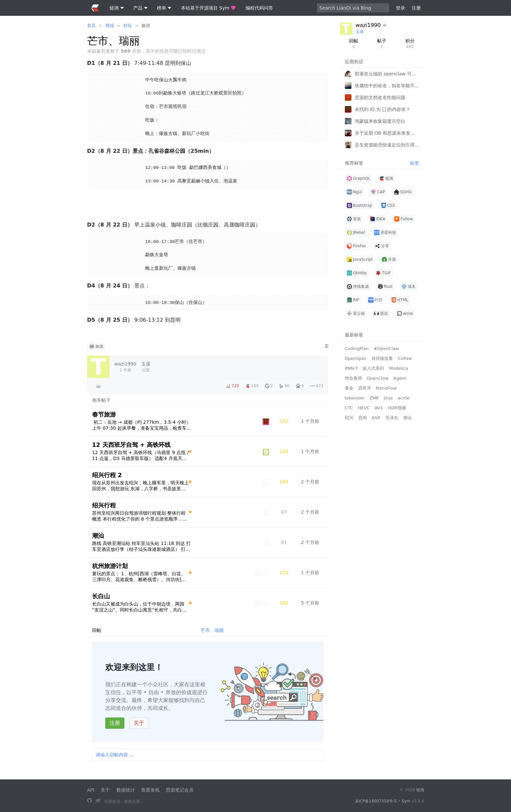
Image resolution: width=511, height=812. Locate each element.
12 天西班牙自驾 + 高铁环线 (131, 445)
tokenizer (355, 398)
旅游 (146, 26)
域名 (409, 286)
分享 (382, 246)
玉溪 (360, 32)
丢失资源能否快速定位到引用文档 (387, 145)
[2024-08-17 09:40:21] (126, 367)
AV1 (379, 408)
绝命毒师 (353, 378)
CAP (378, 192)
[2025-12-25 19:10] (310, 542)
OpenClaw (378, 378)
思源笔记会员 (180, 790)
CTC (349, 408)
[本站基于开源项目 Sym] (89, 801)
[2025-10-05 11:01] (310, 603)
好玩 (128, 26)
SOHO (403, 192)
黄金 (349, 388)
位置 (146, 366)
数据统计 (126, 790)
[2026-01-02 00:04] (310, 512)
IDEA (378, 219)
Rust (385, 286)
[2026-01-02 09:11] (310, 482)
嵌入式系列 (373, 368)
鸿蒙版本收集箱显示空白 (380, 121)
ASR (376, 418)
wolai (405, 313)
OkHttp (357, 273)
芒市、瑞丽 (212, 630)
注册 (115, 723)
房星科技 (385, 232)
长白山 (101, 596)
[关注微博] (98, 801)
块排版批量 (382, 358)
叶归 (375, 300)
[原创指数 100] (190, 451)
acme (404, 398)
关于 (139, 723)
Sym (406, 801)
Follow (404, 219)
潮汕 (98, 536)
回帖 (354, 44)
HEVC (364, 408)
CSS (388, 205)
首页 (91, 26)
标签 (415, 163)
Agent (400, 378)
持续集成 (358, 286)
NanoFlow (387, 388)
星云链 (356, 313)
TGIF (383, 273)
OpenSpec (356, 358)
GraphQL (359, 178)
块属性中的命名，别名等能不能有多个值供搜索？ (387, 86)
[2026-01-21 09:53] (310, 451)
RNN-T (351, 368)
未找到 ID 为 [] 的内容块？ (383, 109)
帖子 (382, 44)
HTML (400, 300)
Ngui (355, 192)
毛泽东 (392, 418)
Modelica (398, 368)
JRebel (356, 232)
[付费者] (98, 386)
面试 (381, 313)
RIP (353, 300)
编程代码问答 (259, 8)
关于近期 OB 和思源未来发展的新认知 (387, 133)
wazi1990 (368, 25)
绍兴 (349, 418)
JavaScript (360, 259)
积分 (410, 44)
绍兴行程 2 (107, 475)
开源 (389, 259)
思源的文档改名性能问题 (380, 97)
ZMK (374, 398)
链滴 (386, 178)
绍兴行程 (104, 505)
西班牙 (365, 388)
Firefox (357, 246)
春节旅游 (104, 414)
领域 (110, 26)
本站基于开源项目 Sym (208, 8)
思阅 (363, 418)
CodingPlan (357, 349)
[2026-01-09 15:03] (310, 573)
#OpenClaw (386, 349)
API (91, 790)
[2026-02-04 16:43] (310, 421)
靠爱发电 (150, 790)
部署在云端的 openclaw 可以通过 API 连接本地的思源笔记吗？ (387, 74)
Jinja (388, 398)
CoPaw (405, 358)
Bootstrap (359, 205)
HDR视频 (397, 408)
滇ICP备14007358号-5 (376, 801)
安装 (354, 219)
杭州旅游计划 (110, 566)
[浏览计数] (284, 421)
